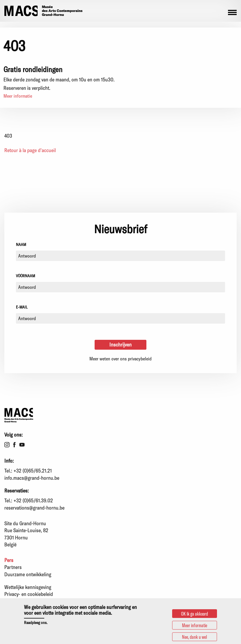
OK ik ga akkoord (195, 614)
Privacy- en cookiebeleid (29, 594)
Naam (21, 244)
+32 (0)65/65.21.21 (33, 470)
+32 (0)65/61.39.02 (33, 500)
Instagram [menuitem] (7, 445)
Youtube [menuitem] (22, 445)
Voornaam (25, 276)
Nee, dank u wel (194, 637)
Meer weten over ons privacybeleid (120, 359)
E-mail (22, 307)
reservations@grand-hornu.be (34, 508)
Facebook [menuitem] (14, 445)
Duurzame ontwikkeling (28, 574)
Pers (9, 560)
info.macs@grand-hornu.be (32, 478)
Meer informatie (18, 96)
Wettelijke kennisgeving (28, 587)
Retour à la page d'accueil (30, 150)
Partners (13, 567)
